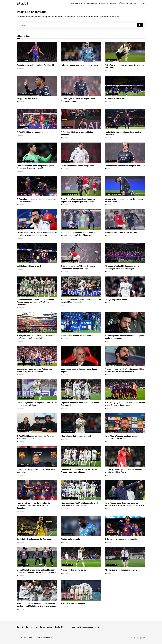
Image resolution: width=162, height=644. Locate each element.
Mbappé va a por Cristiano (28, 99)
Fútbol (134, 3)
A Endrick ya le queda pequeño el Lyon (121, 570)
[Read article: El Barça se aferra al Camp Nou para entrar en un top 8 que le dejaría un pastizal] (37, 323)
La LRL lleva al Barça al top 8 (29, 266)
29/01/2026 (108, 102)
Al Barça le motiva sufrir (115, 99)
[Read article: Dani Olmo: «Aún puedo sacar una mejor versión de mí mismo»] (37, 457)
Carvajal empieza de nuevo (116, 300)
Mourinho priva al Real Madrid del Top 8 (121, 233)
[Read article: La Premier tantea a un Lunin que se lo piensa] (81, 52)
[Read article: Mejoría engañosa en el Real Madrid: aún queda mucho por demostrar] (125, 323)
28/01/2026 (21, 238)
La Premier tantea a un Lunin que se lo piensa (80, 65)
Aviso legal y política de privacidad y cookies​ (84, 627)
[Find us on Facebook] (135, 638)
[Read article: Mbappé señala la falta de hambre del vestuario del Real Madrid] (125, 186)
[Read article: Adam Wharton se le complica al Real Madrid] (37, 52)
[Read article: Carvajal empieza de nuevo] (125, 287)
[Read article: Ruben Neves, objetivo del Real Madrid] (81, 323)
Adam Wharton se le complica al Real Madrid (35, 65)
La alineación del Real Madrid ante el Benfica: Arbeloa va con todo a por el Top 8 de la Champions (36, 302)
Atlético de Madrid (108, 3)
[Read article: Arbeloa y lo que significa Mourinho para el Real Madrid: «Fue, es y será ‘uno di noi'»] (125, 356)
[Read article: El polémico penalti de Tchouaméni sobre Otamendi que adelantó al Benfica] (81, 253)
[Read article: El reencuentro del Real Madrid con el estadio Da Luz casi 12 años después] (81, 287)
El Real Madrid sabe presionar (73, 603)
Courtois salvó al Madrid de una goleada (77, 166)
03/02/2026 (65, 68)
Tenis (143, 3)
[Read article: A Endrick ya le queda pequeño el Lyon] (125, 557)
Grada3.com (28, 638)
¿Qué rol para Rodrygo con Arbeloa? (76, 436)
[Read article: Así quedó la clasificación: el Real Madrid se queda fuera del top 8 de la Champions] (81, 220)
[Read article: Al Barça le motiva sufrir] (125, 86)
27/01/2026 (108, 375)
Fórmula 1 (123, 3)
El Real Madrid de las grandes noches (32, 132)
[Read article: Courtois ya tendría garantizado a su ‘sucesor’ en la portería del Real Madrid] (125, 457)
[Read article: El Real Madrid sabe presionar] (81, 590)
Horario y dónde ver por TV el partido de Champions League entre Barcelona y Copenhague (33, 506)
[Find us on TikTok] (141, 638)
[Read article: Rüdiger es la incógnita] (81, 526)
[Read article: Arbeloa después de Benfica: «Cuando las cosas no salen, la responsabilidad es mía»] (37, 220)
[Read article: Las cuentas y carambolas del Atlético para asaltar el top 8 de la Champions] (37, 356)
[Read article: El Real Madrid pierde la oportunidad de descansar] (81, 119)
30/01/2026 (108, 71)
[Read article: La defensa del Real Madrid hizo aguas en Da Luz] (125, 153)
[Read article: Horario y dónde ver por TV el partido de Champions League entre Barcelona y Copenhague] (37, 490)
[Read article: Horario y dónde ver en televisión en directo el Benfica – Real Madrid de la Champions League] (37, 590)
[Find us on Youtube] (144, 638)
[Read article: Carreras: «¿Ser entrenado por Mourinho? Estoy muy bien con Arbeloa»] (37, 390)
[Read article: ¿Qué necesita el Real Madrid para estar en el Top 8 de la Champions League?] (81, 490)
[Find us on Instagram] (138, 638)
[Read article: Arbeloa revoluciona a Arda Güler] (81, 557)
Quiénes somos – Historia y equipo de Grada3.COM (45, 627)
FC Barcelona (90, 3)
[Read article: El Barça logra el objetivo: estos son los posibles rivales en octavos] (37, 186)
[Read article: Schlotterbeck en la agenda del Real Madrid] (37, 526)
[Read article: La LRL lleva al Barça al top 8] (37, 253)
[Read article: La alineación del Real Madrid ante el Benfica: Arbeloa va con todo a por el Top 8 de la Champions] (37, 287)
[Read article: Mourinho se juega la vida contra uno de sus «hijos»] (81, 356)
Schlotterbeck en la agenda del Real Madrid (35, 539)
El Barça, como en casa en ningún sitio (121, 539)
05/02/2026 (21, 68)
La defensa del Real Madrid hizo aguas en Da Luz (125, 166)
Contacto (20, 627)
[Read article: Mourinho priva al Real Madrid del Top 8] (125, 220)
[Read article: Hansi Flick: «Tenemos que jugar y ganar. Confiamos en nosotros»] (125, 423)
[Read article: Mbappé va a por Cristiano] (37, 86)
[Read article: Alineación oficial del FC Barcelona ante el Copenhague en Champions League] (125, 253)
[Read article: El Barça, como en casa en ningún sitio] (125, 526)
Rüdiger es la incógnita (70, 539)
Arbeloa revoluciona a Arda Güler (74, 570)
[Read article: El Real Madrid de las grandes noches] (37, 119)
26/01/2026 (108, 509)
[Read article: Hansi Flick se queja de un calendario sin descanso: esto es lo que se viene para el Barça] (125, 490)
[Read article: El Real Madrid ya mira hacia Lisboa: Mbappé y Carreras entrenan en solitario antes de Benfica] (37, 557)
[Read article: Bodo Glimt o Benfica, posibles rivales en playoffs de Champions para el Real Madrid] (81, 186)
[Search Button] (140, 25)
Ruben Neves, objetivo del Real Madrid (77, 336)
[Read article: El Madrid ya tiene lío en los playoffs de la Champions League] (81, 86)
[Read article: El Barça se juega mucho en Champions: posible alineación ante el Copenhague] (125, 390)
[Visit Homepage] (22, 3)
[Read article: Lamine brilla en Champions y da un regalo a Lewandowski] (125, 119)
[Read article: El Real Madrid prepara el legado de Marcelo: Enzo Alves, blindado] (37, 423)
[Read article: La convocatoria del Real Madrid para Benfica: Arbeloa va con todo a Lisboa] (81, 457)
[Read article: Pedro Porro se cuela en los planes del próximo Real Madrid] (125, 52)
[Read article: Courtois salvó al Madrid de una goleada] (81, 153)
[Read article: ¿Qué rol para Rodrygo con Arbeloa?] (81, 423)
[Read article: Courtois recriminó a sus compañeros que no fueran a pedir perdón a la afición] (37, 153)
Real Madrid (76, 3)
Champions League (26, 94)
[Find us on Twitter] (132, 638)
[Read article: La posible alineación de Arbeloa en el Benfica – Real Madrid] (81, 390)
